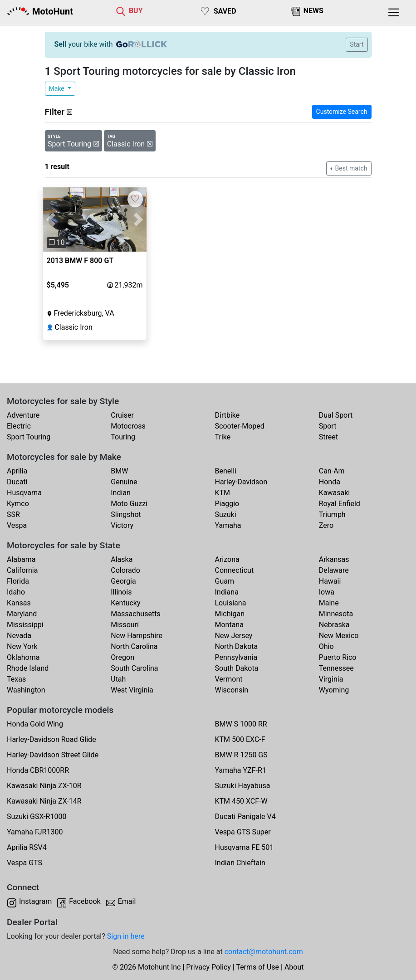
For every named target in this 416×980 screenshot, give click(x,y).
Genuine (124, 482)
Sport (328, 426)
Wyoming (334, 690)
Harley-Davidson (241, 482)
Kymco (18, 504)
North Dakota (237, 646)
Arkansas (334, 559)
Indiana (227, 592)
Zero (326, 525)
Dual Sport (336, 415)
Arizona (227, 559)
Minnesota (336, 614)
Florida (18, 581)
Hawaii (330, 581)
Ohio (326, 646)
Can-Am (332, 471)
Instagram (35, 901)
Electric (19, 426)
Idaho (16, 592)
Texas (16, 679)
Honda (330, 482)
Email (127, 901)
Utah (118, 679)
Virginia (331, 679)
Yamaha (228, 525)
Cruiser (122, 415)
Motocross (128, 426)
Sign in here (126, 936)
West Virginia (132, 690)
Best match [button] (350, 168)
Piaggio (227, 504)
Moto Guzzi (129, 504)
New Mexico (339, 636)
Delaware (334, 570)
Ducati (17, 482)
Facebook (85, 901)
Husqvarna (24, 493)
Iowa (327, 592)
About (294, 967)
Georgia (123, 581)
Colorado (125, 570)
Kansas (19, 603)
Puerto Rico (338, 657)
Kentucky (125, 603)
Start (357, 44)
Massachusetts (135, 614)
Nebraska (334, 625)
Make (58, 88)
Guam (225, 581)
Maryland (22, 614)
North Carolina (134, 646)
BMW (119, 471)
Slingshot (126, 514)
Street (328, 437)
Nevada (19, 636)
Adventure (23, 415)
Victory (122, 525)
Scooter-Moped (240, 426)
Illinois (121, 592)
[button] (51, 220)
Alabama (21, 559)
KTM (223, 493)
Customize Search (342, 112)
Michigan (230, 614)
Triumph (332, 514)
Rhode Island (28, 668)
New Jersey (234, 636)
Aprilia (17, 471)
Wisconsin (232, 690)
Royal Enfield (340, 504)
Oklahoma (23, 657)
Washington (26, 690)
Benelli (226, 471)
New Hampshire (137, 636)
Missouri (125, 625)
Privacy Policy (208, 967)
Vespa (17, 525)
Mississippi (25, 625)
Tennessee (336, 668)
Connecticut (235, 570)
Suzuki (226, 514)
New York (22, 646)
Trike (223, 437)
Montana (229, 625)
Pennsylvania (236, 657)
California (22, 570)
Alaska (122, 559)
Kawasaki (334, 493)
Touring (123, 437)
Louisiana (231, 603)
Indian (121, 493)
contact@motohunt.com (264, 952)
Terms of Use (257, 967)
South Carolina (134, 668)
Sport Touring (29, 437)
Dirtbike (228, 415)
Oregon (122, 657)
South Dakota (237, 668)
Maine (329, 603)
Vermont (229, 679)
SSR (13, 514)
